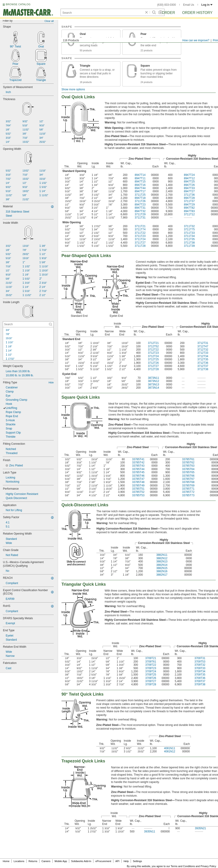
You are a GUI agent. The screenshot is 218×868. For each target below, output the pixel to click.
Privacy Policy (208, 866)
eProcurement (103, 861)
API (117, 861)
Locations (19, 861)
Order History (197, 13)
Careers (46, 861)
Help (126, 861)
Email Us (189, 5)
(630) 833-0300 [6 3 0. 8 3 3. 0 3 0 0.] (167, 5)
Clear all (49, 21)
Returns (33, 861)
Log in (207, 5)
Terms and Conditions (183, 866)
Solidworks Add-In (81, 861)
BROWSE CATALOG (18, 4)
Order (168, 13)
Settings (137, 861)
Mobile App (61, 861)
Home (6, 861)
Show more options (73, 89)
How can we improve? (196, 40)
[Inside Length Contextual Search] (28, 324)
